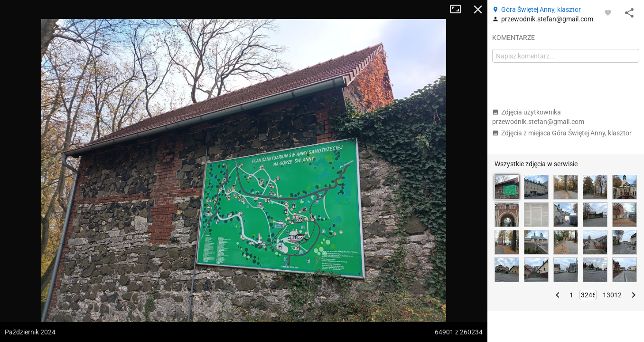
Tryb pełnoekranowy (459, 9)
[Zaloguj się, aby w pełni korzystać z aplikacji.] (608, 12)
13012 (612, 295)
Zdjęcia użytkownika (538, 117)
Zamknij (478, 9)
